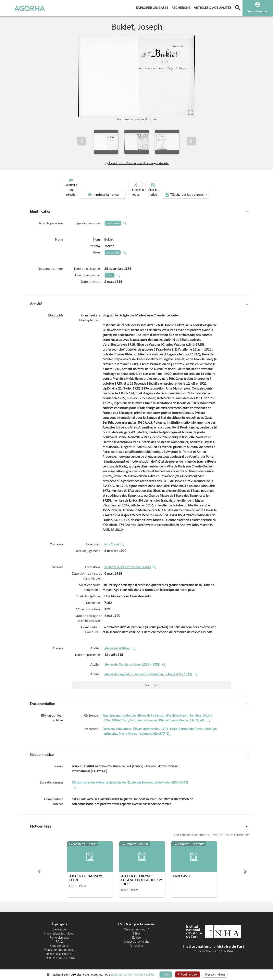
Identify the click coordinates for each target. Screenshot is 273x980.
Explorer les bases (153, 7)
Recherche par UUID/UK (59, 954)
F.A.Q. (59, 938)
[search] (238, 8)
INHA (136, 930)
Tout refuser (188, 974)
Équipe (136, 934)
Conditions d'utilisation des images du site (136, 163)
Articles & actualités (213, 7)
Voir (151, 682)
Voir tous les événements (192, 831)
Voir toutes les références (231, 831)
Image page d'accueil (59, 950)
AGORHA (23, 8)
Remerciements (59, 934)
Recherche (182, 7)
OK (166, 974)
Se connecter (258, 11)
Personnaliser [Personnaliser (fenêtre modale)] (215, 974)
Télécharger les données (182, 191)
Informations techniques (59, 930)
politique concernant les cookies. (133, 974)
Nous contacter (59, 942)
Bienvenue (59, 926)
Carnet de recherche (136, 938)
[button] (82, 141)
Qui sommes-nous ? (136, 926)
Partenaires (136, 942)
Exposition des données (59, 946)
